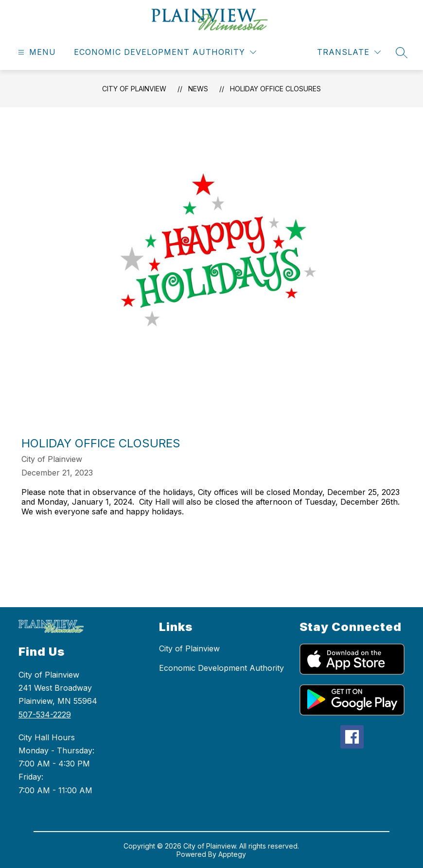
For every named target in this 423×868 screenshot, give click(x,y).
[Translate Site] (349, 52)
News (198, 89)
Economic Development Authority (221, 668)
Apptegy (232, 854)
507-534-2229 (45, 715)
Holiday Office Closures (275, 89)
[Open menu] (36, 52)
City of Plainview (134, 89)
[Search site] (402, 52)
